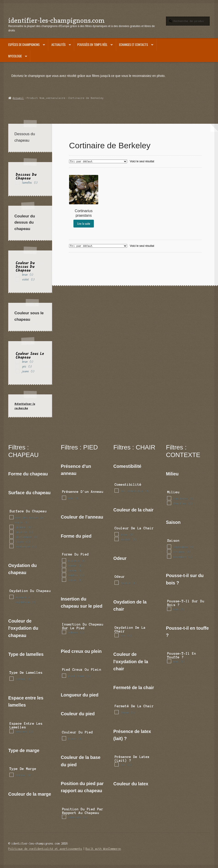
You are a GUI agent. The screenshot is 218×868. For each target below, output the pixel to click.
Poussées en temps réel (92, 45)
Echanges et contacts (134, 45)
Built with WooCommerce (103, 849)
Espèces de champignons (24, 45)
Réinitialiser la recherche (25, 406)
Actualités (59, 45)
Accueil (18, 98)
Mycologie (15, 56)
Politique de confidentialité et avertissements (45, 849)
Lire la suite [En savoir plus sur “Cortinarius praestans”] (84, 223)
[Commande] (98, 161)
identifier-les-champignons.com (56, 20)
